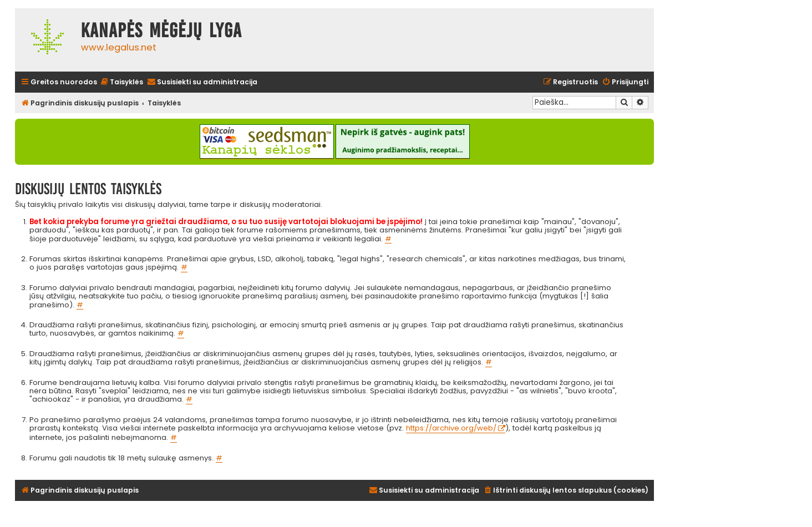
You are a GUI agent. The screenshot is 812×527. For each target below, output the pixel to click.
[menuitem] (121, 82)
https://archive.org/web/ (451, 429)
